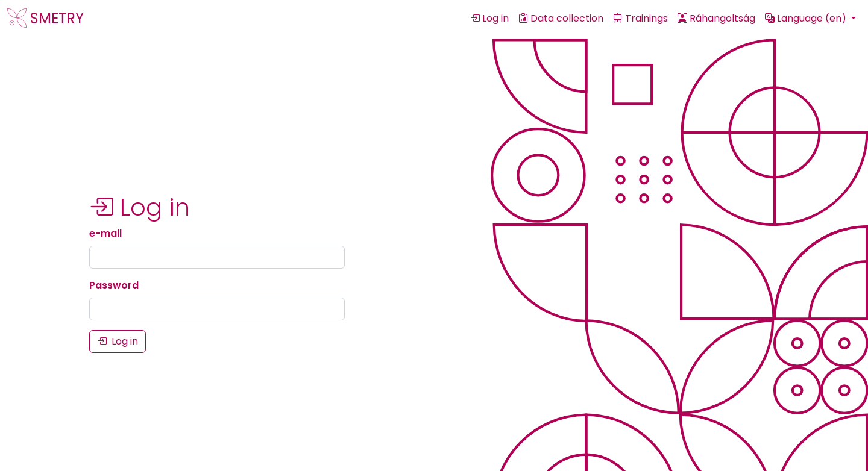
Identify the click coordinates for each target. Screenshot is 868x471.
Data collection (561, 18)
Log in (489, 18)
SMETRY (46, 18)
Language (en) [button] (807, 18)
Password (114, 285)
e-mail (105, 233)
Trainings (640, 18)
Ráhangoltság (716, 18)
